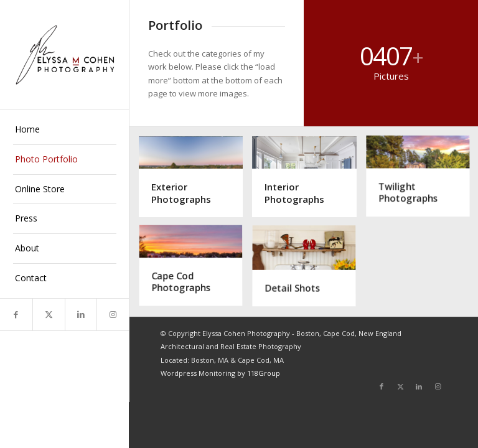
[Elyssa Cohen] (65, 55)
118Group (264, 373)
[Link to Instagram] (113, 315)
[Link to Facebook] (16, 315)
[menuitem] (65, 130)
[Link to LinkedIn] (81, 315)
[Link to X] (49, 315)
